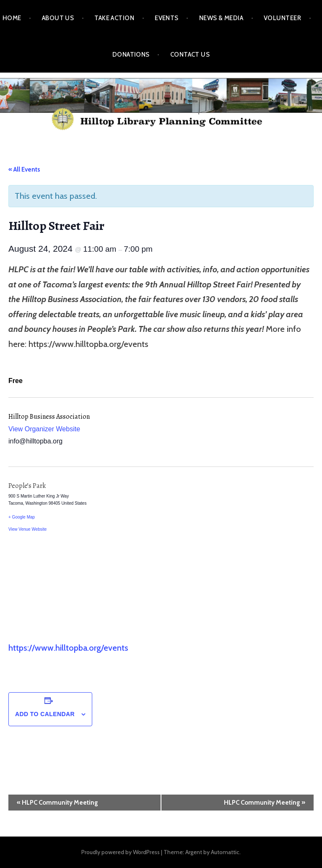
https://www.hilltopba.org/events (68, 648)
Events (167, 18)
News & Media (221, 18)
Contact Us (190, 55)
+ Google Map (22, 517)
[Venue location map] (237, 554)
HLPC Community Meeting (57, 803)
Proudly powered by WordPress (121, 852)
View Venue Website (27, 529)
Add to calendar (45, 714)
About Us (58, 18)
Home (12, 18)
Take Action (114, 18)
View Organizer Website (44, 429)
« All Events (24, 169)
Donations (131, 55)
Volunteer (282, 18)
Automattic (225, 852)
